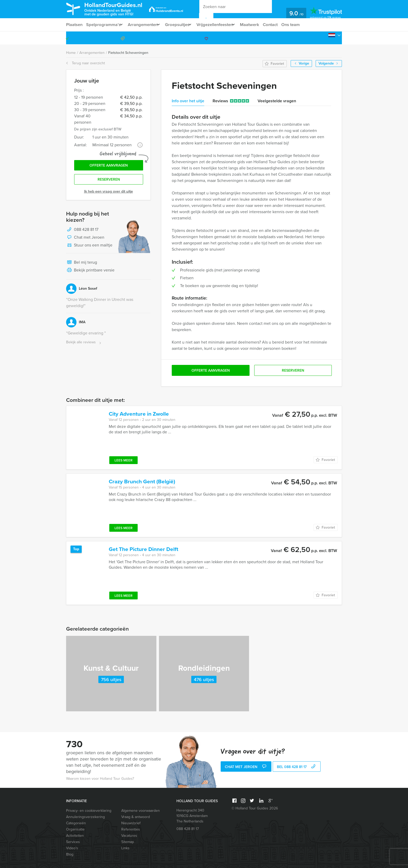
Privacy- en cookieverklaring (89, 811)
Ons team (302, 25)
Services (73, 842)
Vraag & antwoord (136, 817)
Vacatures (129, 836)
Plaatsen (74, 25)
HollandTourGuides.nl (119, 9)
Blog (70, 854)
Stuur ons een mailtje (89, 247)
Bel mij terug (82, 264)
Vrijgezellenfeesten (222, 25)
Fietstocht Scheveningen (128, 53)
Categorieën (76, 823)
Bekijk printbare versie (90, 272)
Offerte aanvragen (109, 166)
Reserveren (109, 181)
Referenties (131, 829)
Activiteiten (75, 836)
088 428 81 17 (322, 38)
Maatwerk (260, 25)
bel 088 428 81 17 (297, 767)
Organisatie (75, 829)
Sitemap (128, 842)
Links (125, 848)
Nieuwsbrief (131, 823)
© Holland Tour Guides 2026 (255, 808)
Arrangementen (145, 25)
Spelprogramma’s (104, 25)
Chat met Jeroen (85, 239)
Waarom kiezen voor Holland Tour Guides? (100, 779)
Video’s (72, 848)
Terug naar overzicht (85, 63)
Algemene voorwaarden (141, 811)
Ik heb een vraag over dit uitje (109, 193)
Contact (281, 25)
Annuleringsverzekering (85, 817)
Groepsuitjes (182, 25)
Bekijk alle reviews (84, 344)
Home (71, 53)
